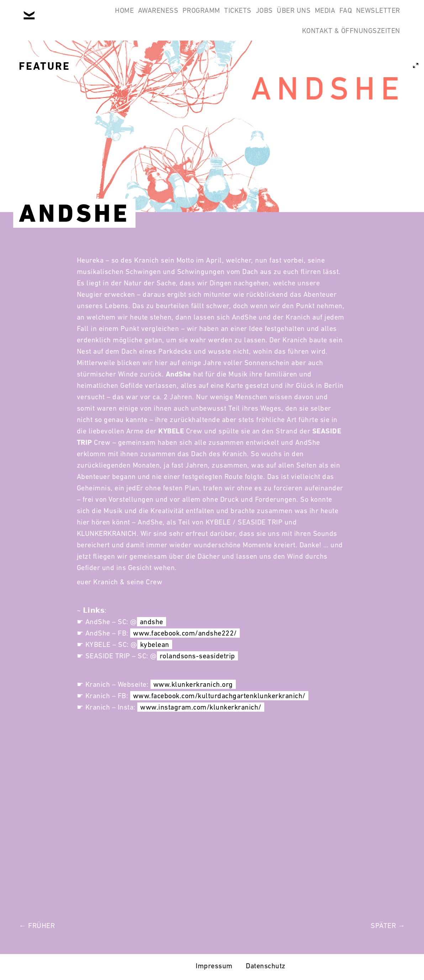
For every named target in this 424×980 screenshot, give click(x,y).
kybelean (155, 644)
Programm (199, 17)
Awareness (147, 17)
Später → (388, 926)
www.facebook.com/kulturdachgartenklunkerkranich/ (219, 696)
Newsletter (262, 51)
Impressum (214, 966)
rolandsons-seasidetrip (197, 656)
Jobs (280, 17)
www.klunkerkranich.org (193, 684)
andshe (152, 622)
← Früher (37, 926)
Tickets (245, 17)
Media (360, 17)
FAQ (389, 17)
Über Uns (319, 17)
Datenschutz (266, 966)
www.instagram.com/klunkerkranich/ (201, 707)
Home (104, 17)
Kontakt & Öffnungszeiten (346, 51)
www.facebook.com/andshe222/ (185, 633)
